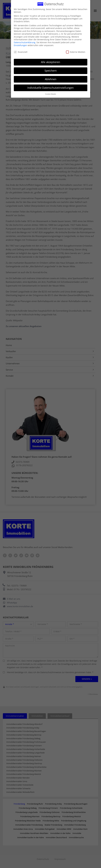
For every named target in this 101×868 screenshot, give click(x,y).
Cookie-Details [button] (50, 94)
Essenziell (21, 52)
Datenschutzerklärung (25, 42)
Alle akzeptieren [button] (50, 62)
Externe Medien (76, 52)
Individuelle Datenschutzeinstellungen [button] (50, 88)
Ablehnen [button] (51, 79)
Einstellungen (20, 45)
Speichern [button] (51, 71)
